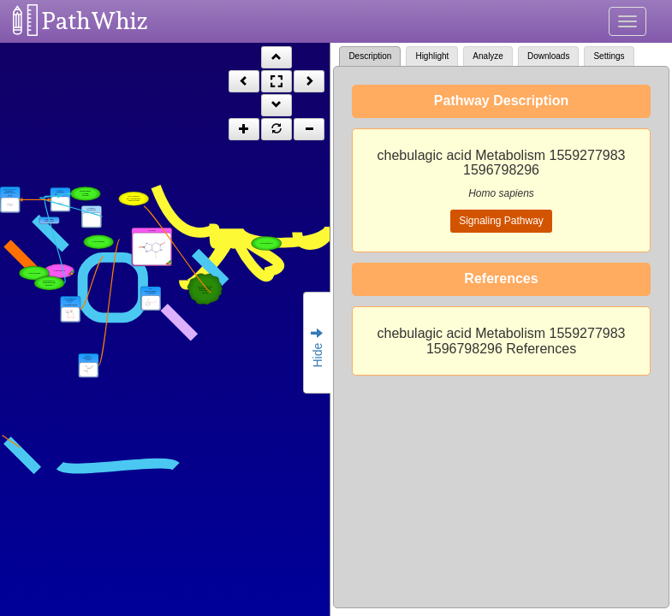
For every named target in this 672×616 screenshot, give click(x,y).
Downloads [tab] (548, 56)
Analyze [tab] (488, 56)
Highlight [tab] (432, 56)
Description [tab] (370, 56)
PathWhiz (95, 21)
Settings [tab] (609, 56)
